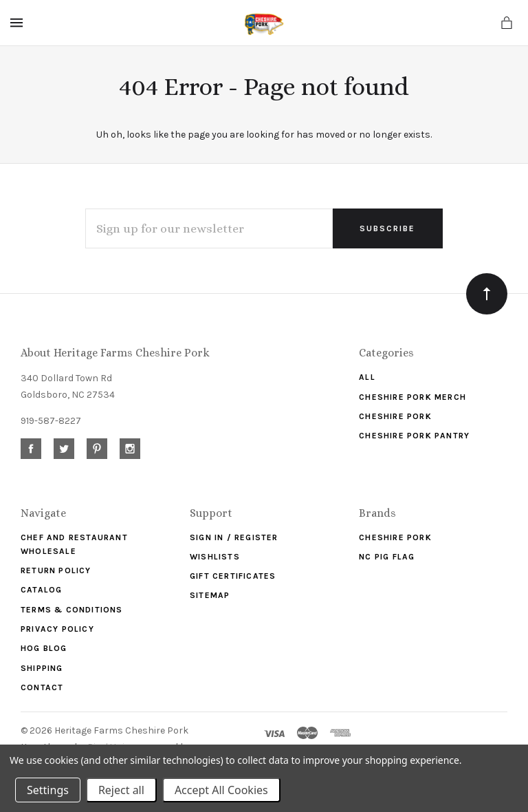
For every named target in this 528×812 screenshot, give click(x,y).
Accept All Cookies (221, 790)
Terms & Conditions (72, 610)
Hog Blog (44, 648)
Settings (48, 790)
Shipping (42, 668)
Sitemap (210, 595)
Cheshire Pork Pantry (414, 436)
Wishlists (215, 557)
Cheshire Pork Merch (412, 397)
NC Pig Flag (387, 557)
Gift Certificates (233, 576)
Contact (42, 687)
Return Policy (56, 570)
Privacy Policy (57, 629)
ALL (367, 377)
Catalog (41, 590)
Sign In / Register (234, 537)
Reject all (121, 790)
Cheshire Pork (395, 416)
